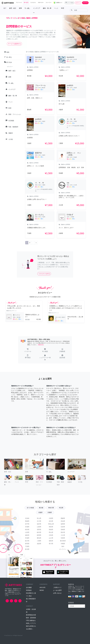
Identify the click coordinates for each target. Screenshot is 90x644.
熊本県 (63, 532)
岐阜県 (39, 532)
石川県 (39, 521)
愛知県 (39, 538)
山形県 (27, 532)
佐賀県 (63, 527)
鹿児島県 (63, 541)
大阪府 (40, 512)
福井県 (39, 524)
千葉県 (27, 546)
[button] (69, 3)
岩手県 (27, 524)
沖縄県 (63, 544)
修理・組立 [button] (13, 8)
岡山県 (51, 532)
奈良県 (51, 521)
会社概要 (29, 588)
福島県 (27, 535)
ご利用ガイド (57, 588)
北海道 (27, 518)
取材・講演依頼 (31, 618)
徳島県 (51, 541)
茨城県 (27, 538)
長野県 (39, 530)
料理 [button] (63, 8)
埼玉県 (61, 508)
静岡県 (39, 535)
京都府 (50, 512)
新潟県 (27, 549)
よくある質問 (57, 590)
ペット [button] (56, 8)
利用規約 (29, 590)
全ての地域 (30, 508)
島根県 (51, 530)
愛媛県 (63, 518)
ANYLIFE (42, 588)
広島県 (51, 535)
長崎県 (63, 530)
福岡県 (63, 524)
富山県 (39, 518)
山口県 (51, 538)
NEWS (42, 590)
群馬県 (27, 544)
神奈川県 (51, 508)
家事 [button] (20, 8)
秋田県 (27, 530)
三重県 (39, 541)
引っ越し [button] (27, 8)
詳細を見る (41, 345)
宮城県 (27, 527)
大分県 (63, 535)
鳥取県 (51, 527)
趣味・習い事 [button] (47, 8)
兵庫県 (51, 518)
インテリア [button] (37, 8)
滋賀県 (39, 544)
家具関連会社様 (31, 615)
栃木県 (27, 541)
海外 (63, 546)
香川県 (51, 544)
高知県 (63, 521)
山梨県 (39, 527)
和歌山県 (51, 524)
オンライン (63, 549)
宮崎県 (63, 538)
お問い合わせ (57, 593)
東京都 (41, 508)
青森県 (27, 521)
